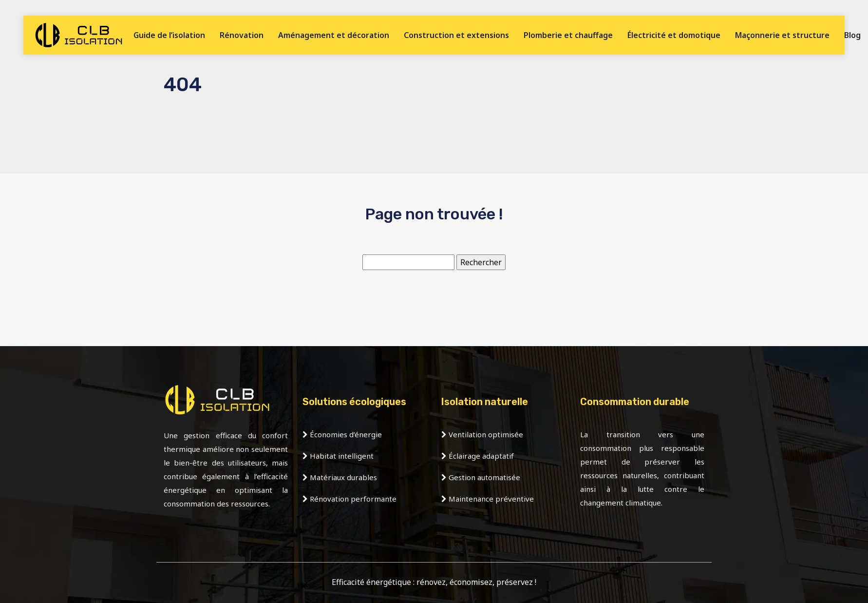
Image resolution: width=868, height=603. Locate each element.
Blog (852, 35)
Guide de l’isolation (169, 35)
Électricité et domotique (674, 35)
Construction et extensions (456, 35)
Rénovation (242, 35)
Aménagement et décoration (334, 35)
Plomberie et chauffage (568, 35)
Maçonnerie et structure (782, 35)
